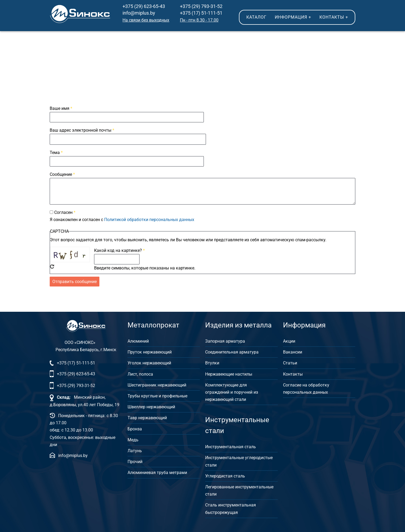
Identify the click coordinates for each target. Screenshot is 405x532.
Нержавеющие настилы (229, 373)
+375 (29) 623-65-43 (144, 6)
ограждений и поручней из (232, 391)
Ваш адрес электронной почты (81, 130)
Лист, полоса (140, 373)
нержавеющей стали (226, 399)
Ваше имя (60, 108)
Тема (55, 153)
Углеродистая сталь (225, 475)
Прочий (135, 461)
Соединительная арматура (232, 351)
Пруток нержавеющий (150, 351)
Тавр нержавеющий (147, 417)
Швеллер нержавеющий (151, 406)
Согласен (63, 212)
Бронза (135, 428)
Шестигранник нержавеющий (157, 384)
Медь (133, 439)
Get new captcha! (52, 267)
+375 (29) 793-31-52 (201, 6)
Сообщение (61, 174)
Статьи (290, 362)
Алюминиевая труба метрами (157, 472)
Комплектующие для (226, 384)
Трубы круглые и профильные (157, 395)
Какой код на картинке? (118, 250)
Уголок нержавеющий (149, 362)
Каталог (256, 17)
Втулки (212, 362)
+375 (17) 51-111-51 (201, 13)
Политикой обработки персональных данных (149, 220)
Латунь (135, 450)
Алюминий (138, 340)
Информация (293, 17)
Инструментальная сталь (231, 446)
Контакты (334, 17)
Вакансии (293, 351)
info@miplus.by (139, 13)
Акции (289, 340)
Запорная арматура (225, 340)
